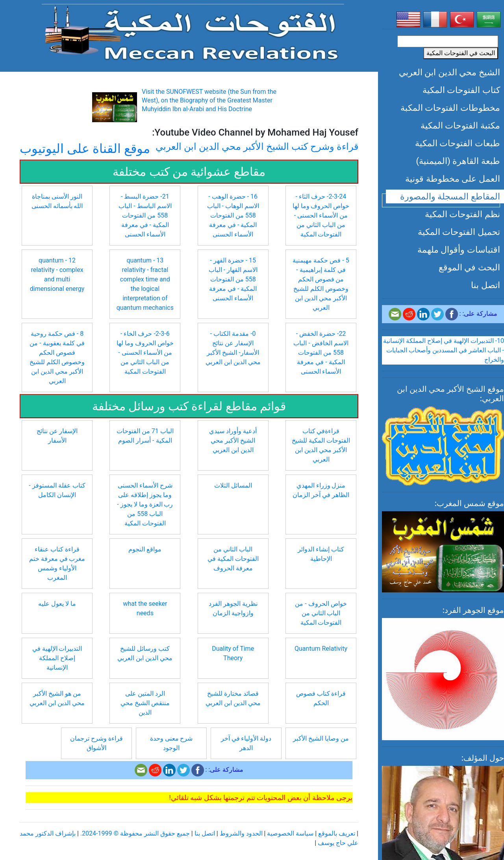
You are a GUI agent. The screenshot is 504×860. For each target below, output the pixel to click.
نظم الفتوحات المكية (462, 214)
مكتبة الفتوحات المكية (460, 125)
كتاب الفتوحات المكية (461, 90)
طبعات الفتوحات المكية (458, 143)
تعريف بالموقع (337, 833)
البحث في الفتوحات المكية (461, 53)
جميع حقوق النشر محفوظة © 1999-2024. (135, 833)
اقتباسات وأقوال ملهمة (459, 249)
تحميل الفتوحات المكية (459, 232)
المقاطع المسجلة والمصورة (450, 196)
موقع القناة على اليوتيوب (85, 149)
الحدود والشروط (241, 833)
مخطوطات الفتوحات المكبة (450, 108)
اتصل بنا (485, 285)
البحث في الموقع (469, 267)
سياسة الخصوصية (290, 833)
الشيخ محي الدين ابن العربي (449, 72)
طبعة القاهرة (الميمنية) (458, 161)
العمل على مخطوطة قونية (453, 179)
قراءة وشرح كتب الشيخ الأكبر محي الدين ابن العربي (257, 147)
